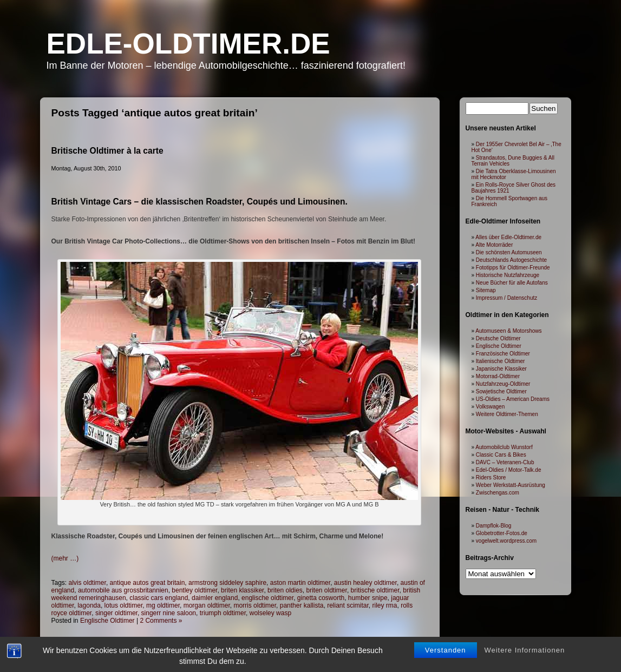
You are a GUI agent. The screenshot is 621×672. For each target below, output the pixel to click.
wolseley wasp (270, 613)
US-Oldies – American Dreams (513, 399)
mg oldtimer (163, 605)
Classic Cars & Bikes (501, 455)
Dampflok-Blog (494, 526)
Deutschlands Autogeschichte (511, 260)
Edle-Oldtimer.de (188, 44)
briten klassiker (242, 590)
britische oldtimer (375, 590)
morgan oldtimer (207, 605)
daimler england (215, 598)
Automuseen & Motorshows (508, 331)
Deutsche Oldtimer (498, 338)
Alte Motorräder (494, 245)
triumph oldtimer (223, 613)
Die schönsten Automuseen (509, 252)
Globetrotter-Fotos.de (502, 533)
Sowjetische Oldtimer (501, 391)
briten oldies (285, 590)
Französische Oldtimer (503, 354)
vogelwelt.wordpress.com (506, 541)
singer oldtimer (116, 613)
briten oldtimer (327, 590)
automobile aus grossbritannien (123, 590)
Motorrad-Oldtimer (498, 376)
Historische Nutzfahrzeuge (508, 275)
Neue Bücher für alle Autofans (512, 283)
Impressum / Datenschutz (506, 298)
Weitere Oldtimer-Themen (507, 414)
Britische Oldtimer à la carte (107, 151)
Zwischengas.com (498, 493)
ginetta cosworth (321, 598)
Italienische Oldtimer (501, 361)
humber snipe (368, 598)
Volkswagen (490, 407)
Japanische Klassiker (501, 369)
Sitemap (486, 290)
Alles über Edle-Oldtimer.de (508, 237)
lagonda (89, 605)
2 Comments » (161, 621)
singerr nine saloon (169, 613)
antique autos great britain (148, 583)
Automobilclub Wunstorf (504, 447)
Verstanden (446, 650)
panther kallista (302, 605)
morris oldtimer (255, 605)
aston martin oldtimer (300, 583)
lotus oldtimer (124, 605)
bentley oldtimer (194, 590)
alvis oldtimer (87, 583)
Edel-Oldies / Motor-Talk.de (509, 470)
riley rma (385, 605)
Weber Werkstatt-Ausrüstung (511, 485)
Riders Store (491, 477)
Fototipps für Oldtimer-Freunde (513, 268)
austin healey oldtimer (365, 583)
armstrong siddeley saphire (227, 583)
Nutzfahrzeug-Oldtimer (503, 384)
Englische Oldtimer (107, 621)
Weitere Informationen (524, 650)
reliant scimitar (348, 605)
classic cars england (159, 598)
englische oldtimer (267, 598)
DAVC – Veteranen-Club (505, 462)
